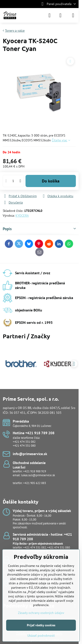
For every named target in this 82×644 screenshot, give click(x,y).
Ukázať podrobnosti (41, 636)
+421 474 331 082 (24, 442)
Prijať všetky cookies (41, 625)
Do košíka (51, 181)
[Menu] (73, 15)
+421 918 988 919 (35, 471)
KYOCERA (22, 216)
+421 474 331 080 (24, 446)
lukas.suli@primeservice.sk (38, 475)
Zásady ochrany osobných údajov (41, 613)
